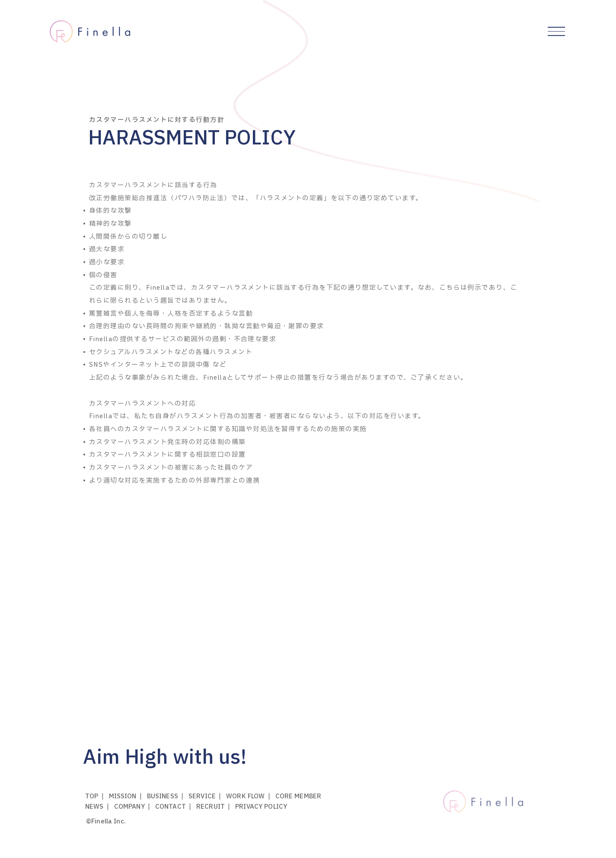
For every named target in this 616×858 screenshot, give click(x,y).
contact (171, 807)
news (94, 807)
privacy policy (261, 807)
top (92, 796)
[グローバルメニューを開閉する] (556, 31)
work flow (245, 796)
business (163, 796)
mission (123, 796)
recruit (211, 807)
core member (298, 796)
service (202, 796)
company (129, 807)
